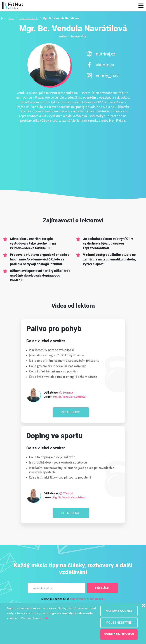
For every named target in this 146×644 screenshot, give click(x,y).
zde (46, 618)
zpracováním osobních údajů (88, 599)
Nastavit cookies (119, 611)
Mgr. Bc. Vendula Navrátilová (69, 397)
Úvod (11, 18)
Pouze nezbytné (119, 623)
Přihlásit (103, 588)
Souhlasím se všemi (119, 634)
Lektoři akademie (28, 18)
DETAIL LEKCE (71, 412)
